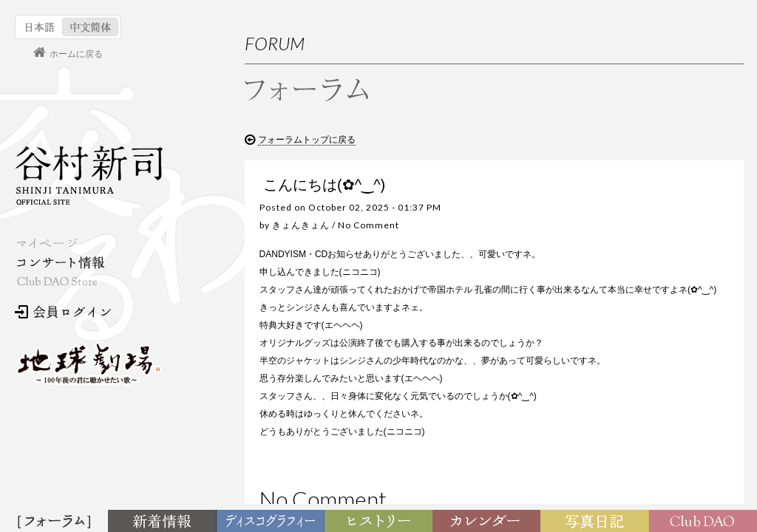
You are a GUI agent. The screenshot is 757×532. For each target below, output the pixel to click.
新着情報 (165, 521)
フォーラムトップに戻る (307, 140)
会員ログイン (63, 312)
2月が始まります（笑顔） (645, 417)
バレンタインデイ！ (634, 389)
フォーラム (56, 521)
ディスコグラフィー (270, 521)
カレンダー (489, 521)
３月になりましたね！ (638, 361)
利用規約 (634, 224)
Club (705, 521)
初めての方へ (642, 195)
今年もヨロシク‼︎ (627, 473)
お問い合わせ (642, 253)
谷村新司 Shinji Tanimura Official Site (89, 175)
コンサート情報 (60, 263)
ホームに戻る (76, 54)
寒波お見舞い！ (625, 445)
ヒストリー (380, 521)
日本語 (40, 27)
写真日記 (597, 521)
